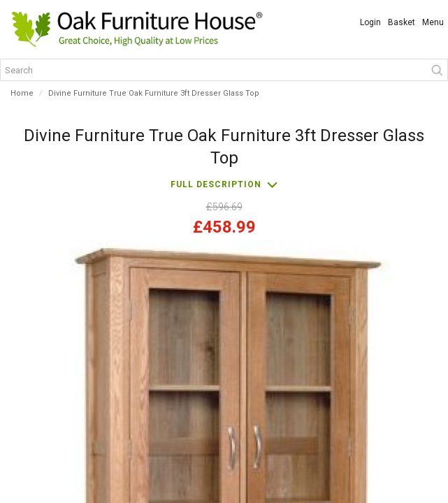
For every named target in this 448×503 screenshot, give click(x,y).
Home (22, 93)
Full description (216, 184)
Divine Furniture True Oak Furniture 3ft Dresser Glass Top (154, 93)
